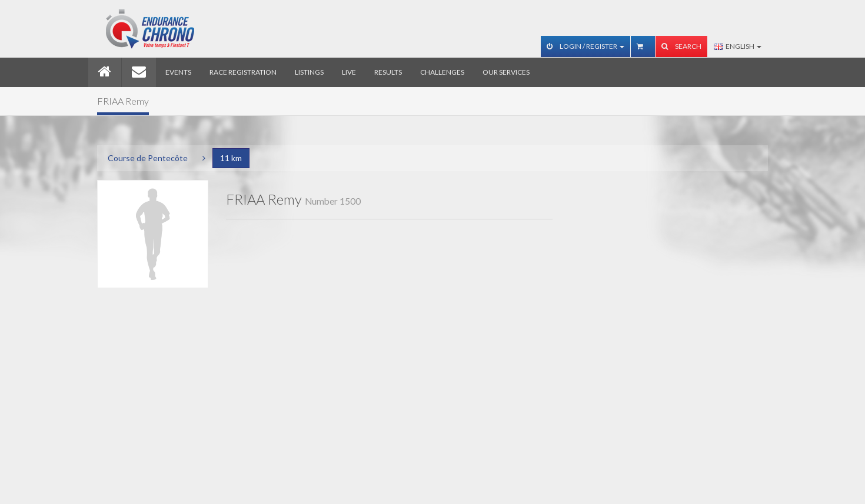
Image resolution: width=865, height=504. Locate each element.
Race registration (243, 72)
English (738, 46)
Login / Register (585, 46)
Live (349, 72)
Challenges (442, 72)
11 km (231, 158)
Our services (506, 72)
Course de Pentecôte (148, 158)
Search (681, 46)
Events (178, 72)
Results (388, 72)
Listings (309, 72)
